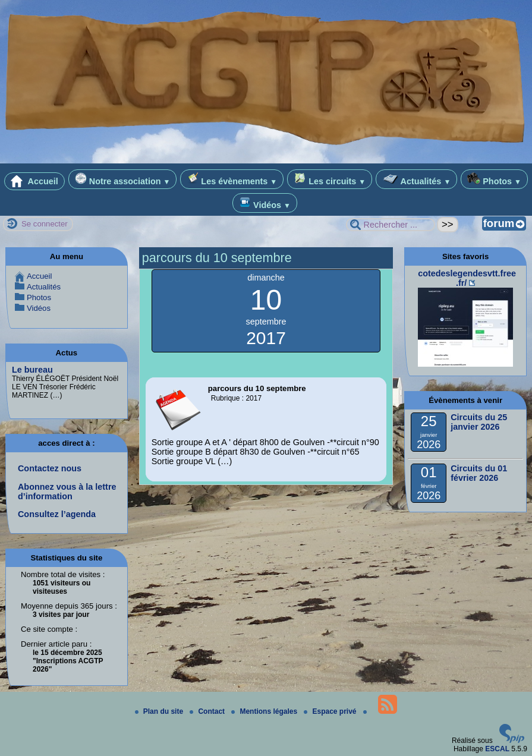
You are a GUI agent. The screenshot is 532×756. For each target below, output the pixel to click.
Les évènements (232, 179)
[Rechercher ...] (391, 225)
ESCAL (497, 749)
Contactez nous (50, 468)
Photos (494, 179)
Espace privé (331, 711)
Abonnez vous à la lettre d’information (67, 492)
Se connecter (45, 224)
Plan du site (160, 711)
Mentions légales (265, 711)
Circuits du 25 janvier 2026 (479, 422)
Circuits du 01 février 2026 (479, 473)
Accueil (34, 181)
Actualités (416, 179)
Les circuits (330, 179)
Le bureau (32, 370)
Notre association (123, 179)
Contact (208, 711)
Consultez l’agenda (57, 514)
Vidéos (265, 203)
